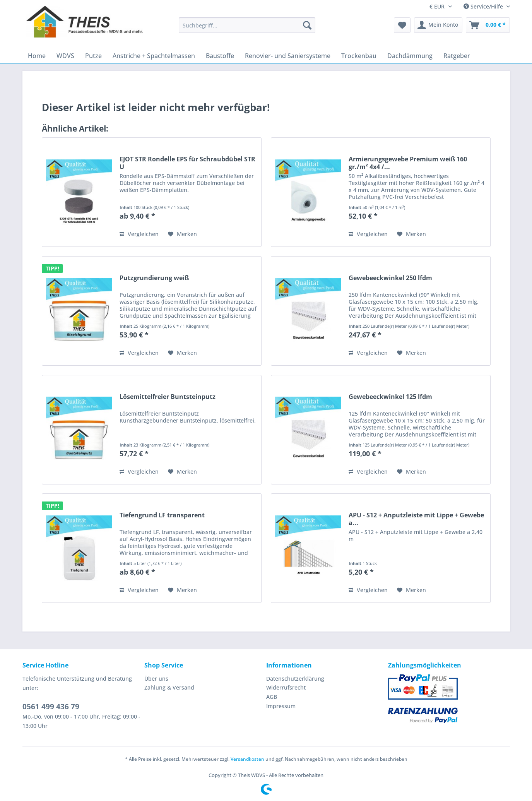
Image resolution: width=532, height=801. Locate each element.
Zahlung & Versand (169, 687)
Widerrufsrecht (286, 687)
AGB (272, 697)
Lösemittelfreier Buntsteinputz (168, 397)
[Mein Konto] (438, 25)
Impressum (281, 706)
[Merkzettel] (402, 25)
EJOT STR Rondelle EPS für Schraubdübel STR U (187, 163)
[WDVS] (65, 56)
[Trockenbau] (359, 56)
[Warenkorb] (488, 25)
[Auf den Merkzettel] (182, 234)
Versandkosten (247, 759)
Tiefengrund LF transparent (162, 515)
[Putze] (93, 56)
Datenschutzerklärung (295, 679)
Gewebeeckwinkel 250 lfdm (390, 278)
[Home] (37, 56)
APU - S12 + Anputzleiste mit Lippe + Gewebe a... (416, 519)
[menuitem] (247, 29)
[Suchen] (307, 25)
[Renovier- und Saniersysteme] (288, 56)
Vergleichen (139, 234)
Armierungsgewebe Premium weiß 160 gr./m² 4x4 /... (408, 163)
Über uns (156, 679)
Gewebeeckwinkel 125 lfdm (390, 397)
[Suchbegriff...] (247, 25)
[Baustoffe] (220, 56)
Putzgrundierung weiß (154, 278)
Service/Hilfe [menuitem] (484, 6)
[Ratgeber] (457, 56)
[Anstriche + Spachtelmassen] (154, 56)
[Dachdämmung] (410, 56)
